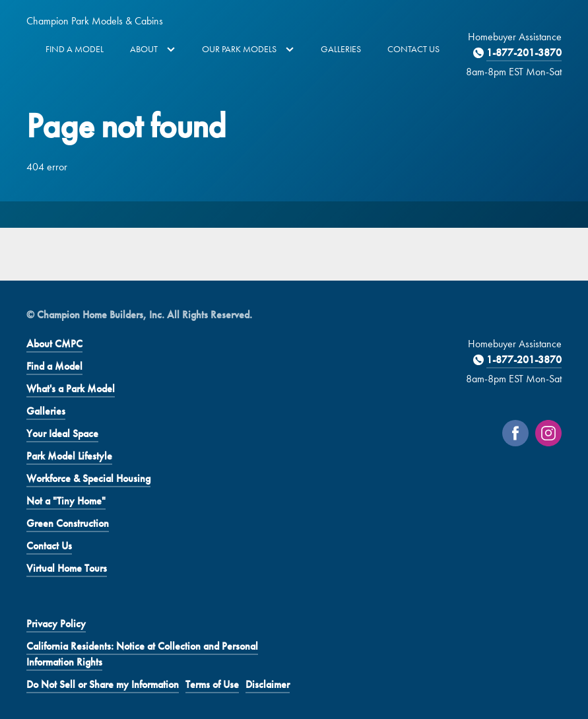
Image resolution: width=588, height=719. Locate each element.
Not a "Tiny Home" (66, 501)
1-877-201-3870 (524, 52)
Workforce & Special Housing (88, 478)
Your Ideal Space (62, 433)
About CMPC (54, 344)
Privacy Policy (56, 624)
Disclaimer (268, 684)
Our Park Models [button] (248, 49)
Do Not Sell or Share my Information (103, 684)
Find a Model (75, 49)
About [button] (153, 49)
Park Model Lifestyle (69, 456)
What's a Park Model (71, 389)
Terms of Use (212, 684)
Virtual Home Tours (67, 568)
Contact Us (413, 49)
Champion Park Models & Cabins (95, 21)
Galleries (341, 49)
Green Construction (68, 523)
